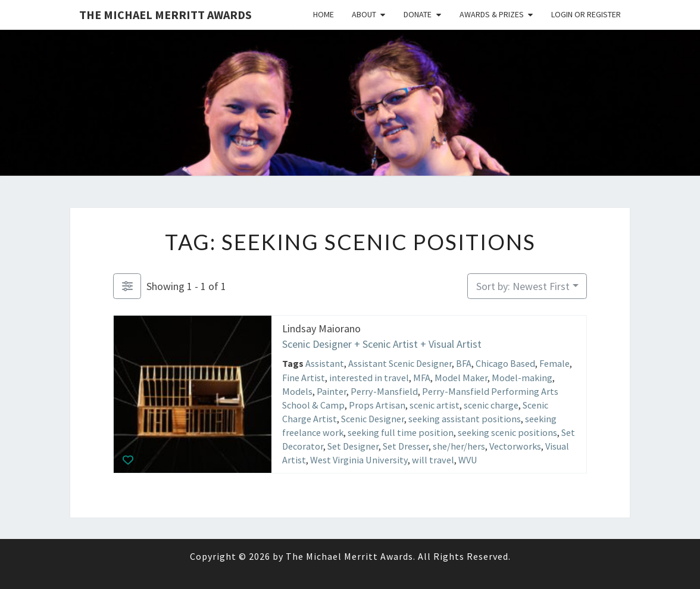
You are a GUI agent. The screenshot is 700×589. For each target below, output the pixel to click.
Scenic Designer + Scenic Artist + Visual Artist (382, 343)
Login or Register (586, 14)
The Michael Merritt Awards (165, 15)
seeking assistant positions (465, 419)
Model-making (522, 377)
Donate (418, 14)
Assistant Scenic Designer (400, 363)
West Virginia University (359, 460)
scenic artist (435, 405)
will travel (433, 460)
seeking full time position (401, 432)
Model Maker (461, 377)
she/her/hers (459, 446)
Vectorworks (515, 446)
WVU (468, 460)
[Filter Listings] (127, 286)
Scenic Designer (373, 419)
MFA (422, 377)
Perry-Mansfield (384, 391)
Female (554, 363)
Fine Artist (304, 377)
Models (297, 391)
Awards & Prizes (492, 14)
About (364, 14)
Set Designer (353, 446)
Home (324, 14)
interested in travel (369, 377)
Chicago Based (505, 363)
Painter (332, 391)
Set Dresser (406, 446)
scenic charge (491, 405)
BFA (464, 363)
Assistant (325, 363)
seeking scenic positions (507, 432)
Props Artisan (377, 405)
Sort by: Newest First (523, 286)
